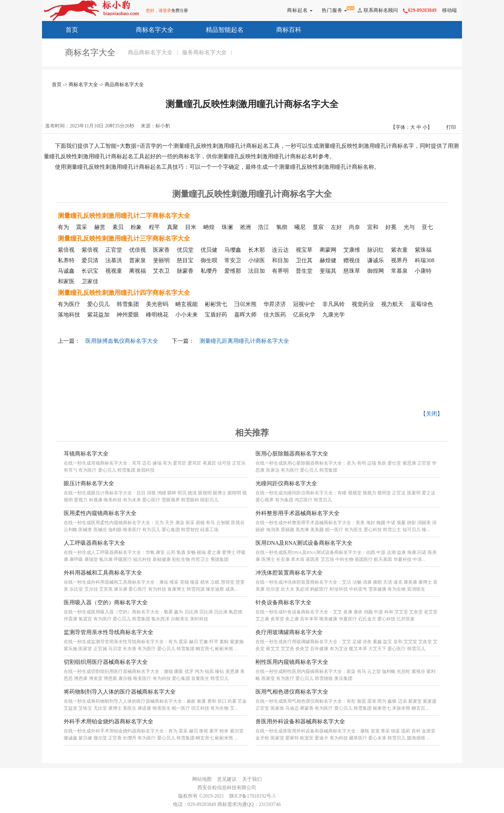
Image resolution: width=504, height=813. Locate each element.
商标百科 (281, 29)
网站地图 (202, 779)
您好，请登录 (159, 11)
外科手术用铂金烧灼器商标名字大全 (108, 721)
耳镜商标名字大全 (86, 454)
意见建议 (227, 779)
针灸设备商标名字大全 (283, 602)
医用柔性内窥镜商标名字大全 (100, 513)
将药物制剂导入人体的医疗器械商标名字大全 (120, 692)
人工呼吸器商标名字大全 (94, 543)
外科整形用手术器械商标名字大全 (297, 513)
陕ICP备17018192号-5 (252, 796)
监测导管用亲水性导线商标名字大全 (108, 632)
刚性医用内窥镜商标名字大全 (292, 662)
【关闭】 (432, 414)
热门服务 (333, 10)
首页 (64, 29)
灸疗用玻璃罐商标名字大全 (289, 632)
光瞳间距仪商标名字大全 (286, 483)
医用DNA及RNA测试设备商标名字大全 (304, 543)
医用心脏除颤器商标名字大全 (292, 454)
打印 (451, 127)
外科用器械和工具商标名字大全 (103, 573)
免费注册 (180, 11)
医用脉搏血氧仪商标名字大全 (122, 341)
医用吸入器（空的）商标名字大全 (106, 602)
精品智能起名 (216, 29)
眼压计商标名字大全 (89, 483)
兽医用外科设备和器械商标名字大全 (300, 721)
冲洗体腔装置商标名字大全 (289, 573)
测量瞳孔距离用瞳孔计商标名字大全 (244, 341)
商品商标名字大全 (150, 52)
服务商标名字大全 (204, 52)
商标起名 (298, 10)
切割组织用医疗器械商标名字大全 (106, 662)
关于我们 (252, 779)
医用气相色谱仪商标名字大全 (292, 692)
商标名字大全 (146, 29)
